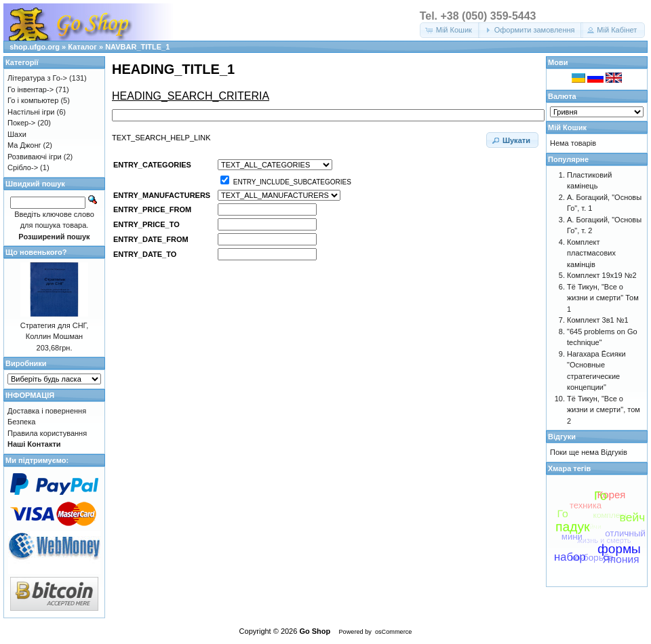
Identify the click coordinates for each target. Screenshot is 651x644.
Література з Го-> (37, 78)
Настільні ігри (31, 112)
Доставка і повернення (47, 411)
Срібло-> (23, 167)
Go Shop (315, 631)
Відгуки (562, 437)
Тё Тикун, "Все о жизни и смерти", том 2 (604, 410)
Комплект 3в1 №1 (598, 320)
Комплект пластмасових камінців (591, 253)
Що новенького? (36, 252)
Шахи (17, 134)
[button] (450, 30)
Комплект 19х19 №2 (602, 275)
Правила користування (47, 433)
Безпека (21, 422)
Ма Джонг (24, 145)
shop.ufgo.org (35, 47)
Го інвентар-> (31, 89)
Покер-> (21, 123)
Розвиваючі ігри (35, 157)
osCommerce (393, 632)
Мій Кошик (567, 127)
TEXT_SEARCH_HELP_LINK (161, 138)
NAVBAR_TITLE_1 (137, 47)
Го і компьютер (33, 100)
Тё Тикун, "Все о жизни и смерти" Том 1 (603, 298)
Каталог (82, 47)
